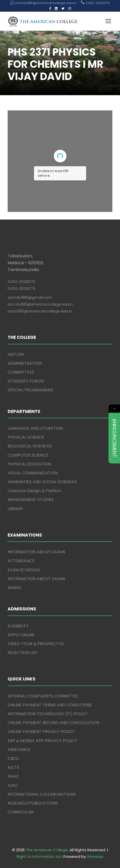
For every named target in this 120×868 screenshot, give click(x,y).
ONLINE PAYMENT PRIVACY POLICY (41, 732)
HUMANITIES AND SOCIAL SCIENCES (42, 482)
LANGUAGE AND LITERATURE (36, 428)
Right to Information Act (39, 856)
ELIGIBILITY (18, 626)
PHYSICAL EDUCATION (29, 464)
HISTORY (16, 354)
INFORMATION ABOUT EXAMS (36, 552)
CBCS (13, 758)
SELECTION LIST (23, 653)
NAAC (13, 776)
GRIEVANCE (19, 750)
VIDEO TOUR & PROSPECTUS (36, 644)
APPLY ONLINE (21, 635)
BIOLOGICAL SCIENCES (30, 446)
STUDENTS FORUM (26, 381)
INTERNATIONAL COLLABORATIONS (42, 794)
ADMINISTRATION (25, 363)
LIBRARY (15, 509)
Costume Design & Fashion (34, 491)
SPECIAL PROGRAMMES (30, 390)
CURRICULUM (21, 812)
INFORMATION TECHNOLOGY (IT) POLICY (48, 714)
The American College (47, 850)
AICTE (14, 767)
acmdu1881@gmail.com (30, 297)
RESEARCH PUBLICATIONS (33, 803)
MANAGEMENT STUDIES (31, 500)
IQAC (13, 785)
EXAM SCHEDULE (24, 570)
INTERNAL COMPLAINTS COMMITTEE (43, 696)
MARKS (15, 588)
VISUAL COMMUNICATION (33, 473)
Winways (95, 856)
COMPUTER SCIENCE (28, 455)
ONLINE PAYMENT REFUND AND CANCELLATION (53, 723)
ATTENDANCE (21, 561)
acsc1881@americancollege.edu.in (40, 311)
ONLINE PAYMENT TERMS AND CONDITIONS (50, 705)
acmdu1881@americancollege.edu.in (40, 304)
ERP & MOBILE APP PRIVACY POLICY (42, 741)
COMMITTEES (21, 372)
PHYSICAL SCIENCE (26, 437)
